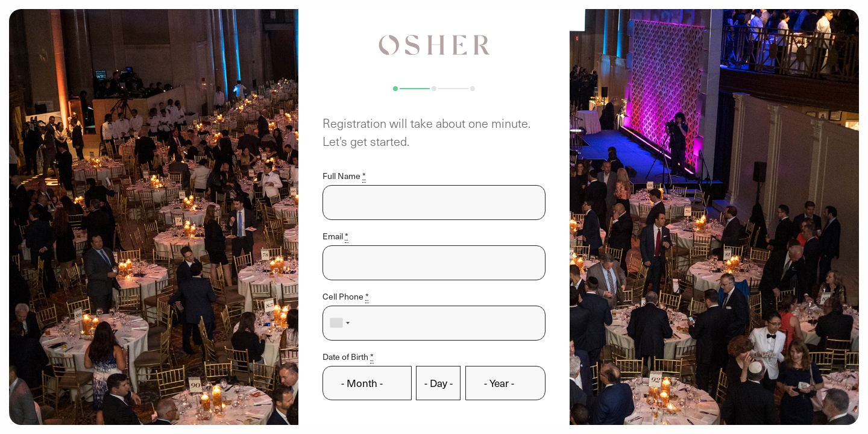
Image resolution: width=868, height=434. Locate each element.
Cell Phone (346, 296)
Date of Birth (348, 357)
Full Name (344, 176)
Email (335, 236)
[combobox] (339, 323)
